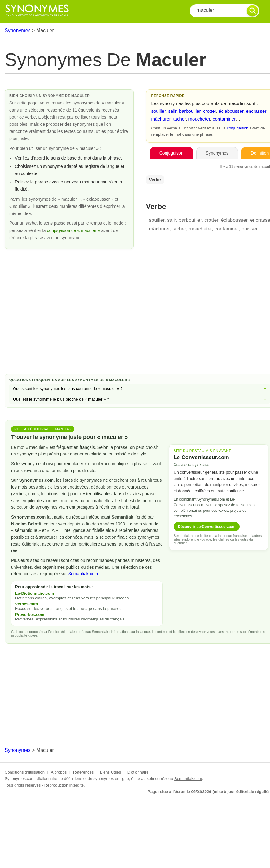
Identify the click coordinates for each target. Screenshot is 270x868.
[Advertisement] (140, 320)
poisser (250, 229)
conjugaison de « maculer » (74, 230)
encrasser (256, 111)
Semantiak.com (83, 574)
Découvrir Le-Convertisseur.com (207, 527)
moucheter (199, 119)
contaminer (224, 119)
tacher (179, 119)
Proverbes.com (30, 614)
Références (83, 772)
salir (173, 111)
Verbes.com (27, 604)
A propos (59, 772)
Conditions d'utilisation (25, 772)
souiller (159, 111)
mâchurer (161, 119)
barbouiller (190, 111)
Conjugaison (171, 153)
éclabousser (231, 111)
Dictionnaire (138, 772)
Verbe (155, 180)
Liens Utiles (111, 772)
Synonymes (18, 31)
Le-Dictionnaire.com (35, 593)
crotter (210, 111)
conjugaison (238, 128)
